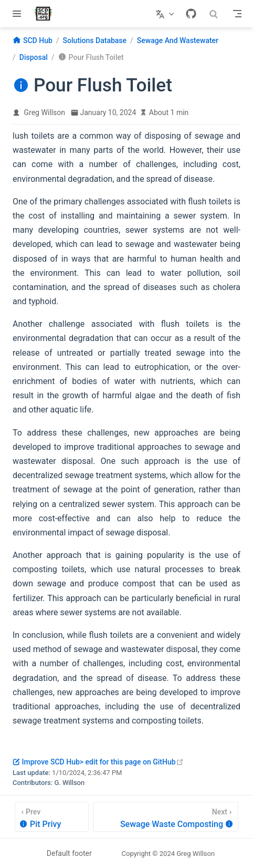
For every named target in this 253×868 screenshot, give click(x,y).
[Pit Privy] (52, 817)
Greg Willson (45, 112)
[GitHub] (191, 14)
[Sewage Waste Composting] (166, 817)
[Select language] (166, 14)
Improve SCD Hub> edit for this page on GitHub (98, 762)
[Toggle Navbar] (237, 14)
